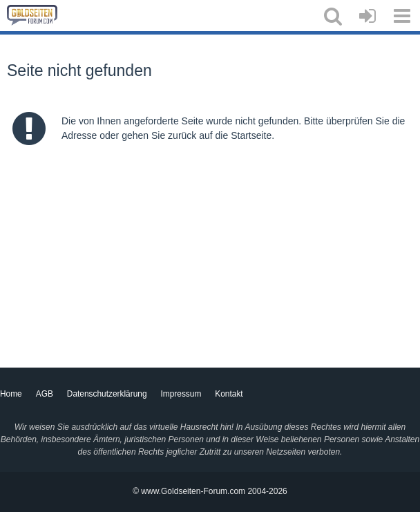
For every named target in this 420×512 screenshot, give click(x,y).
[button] (333, 16)
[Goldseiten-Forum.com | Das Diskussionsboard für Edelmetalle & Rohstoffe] (32, 15)
